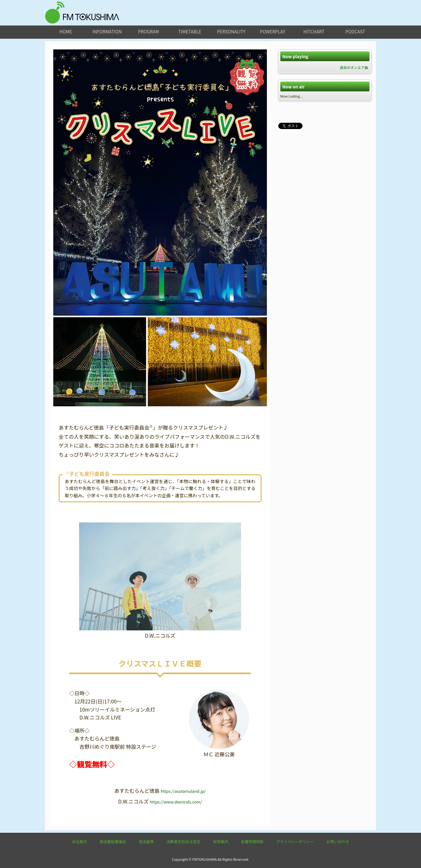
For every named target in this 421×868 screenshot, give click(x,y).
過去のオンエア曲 (354, 67)
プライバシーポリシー (295, 841)
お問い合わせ (338, 841)
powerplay (273, 31)
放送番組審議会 (113, 841)
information (107, 31)
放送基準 (146, 841)
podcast (355, 31)
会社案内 (79, 841)
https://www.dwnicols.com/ (176, 802)
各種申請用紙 (252, 841)
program (148, 31)
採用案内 (221, 841)
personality (231, 31)
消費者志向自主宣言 (183, 841)
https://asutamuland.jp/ (183, 791)
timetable (190, 31)
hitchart (314, 31)
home (66, 31)
